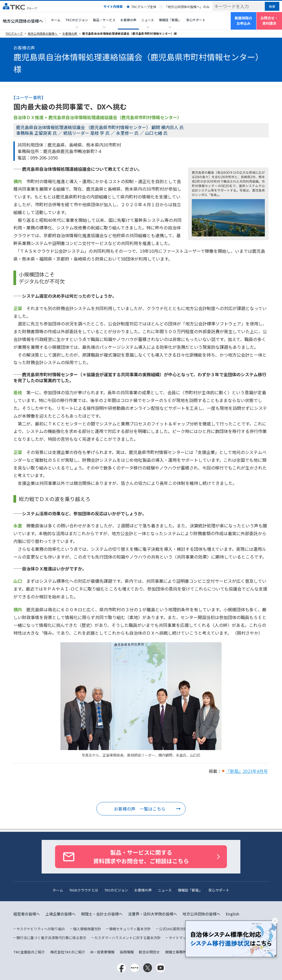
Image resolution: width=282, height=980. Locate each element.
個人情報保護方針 (87, 929)
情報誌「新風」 (190, 890)
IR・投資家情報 (102, 952)
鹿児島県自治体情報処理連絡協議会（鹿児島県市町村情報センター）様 (129, 33)
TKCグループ (14, 33)
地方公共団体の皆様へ (23, 21)
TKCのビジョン (116, 890)
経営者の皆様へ (27, 914)
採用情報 (127, 952)
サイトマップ (179, 938)
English (233, 914)
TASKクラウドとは (84, 890)
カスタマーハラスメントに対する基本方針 (127, 938)
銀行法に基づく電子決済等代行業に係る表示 (51, 938)
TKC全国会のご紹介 (29, 952)
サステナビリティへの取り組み (41, 929)
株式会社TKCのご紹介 (68, 952)
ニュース (165, 890)
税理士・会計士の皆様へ (102, 914)
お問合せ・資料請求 (269, 21)
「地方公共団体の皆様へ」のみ (187, 7)
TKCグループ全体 (144, 7)
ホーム (56, 20)
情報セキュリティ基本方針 (130, 929)
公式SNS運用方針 (173, 929)
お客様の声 (128, 20)
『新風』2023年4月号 (247, 771)
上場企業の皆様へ (60, 914)
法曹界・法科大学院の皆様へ (153, 914)
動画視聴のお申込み (243, 21)
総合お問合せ (149, 952)
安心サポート (196, 20)
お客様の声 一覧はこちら (140, 809)
